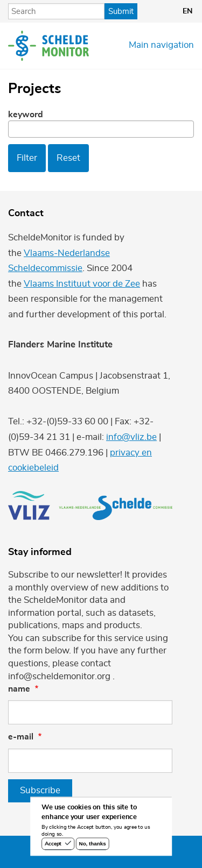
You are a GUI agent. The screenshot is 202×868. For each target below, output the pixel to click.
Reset (68, 158)
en (187, 11)
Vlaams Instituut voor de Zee (82, 284)
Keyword (26, 115)
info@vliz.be (131, 437)
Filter (27, 158)
